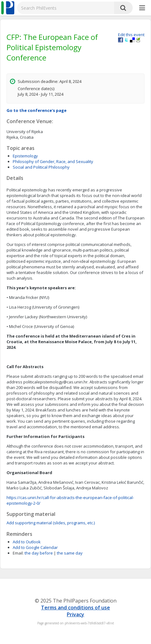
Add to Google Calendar (35, 547)
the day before (39, 553)
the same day (70, 553)
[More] (142, 8)
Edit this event (131, 35)
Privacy (75, 614)
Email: (18, 553)
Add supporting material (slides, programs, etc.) (51, 523)
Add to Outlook (27, 542)
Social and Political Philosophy (41, 167)
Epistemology (25, 156)
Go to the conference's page (37, 110)
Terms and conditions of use (75, 608)
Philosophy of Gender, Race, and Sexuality (53, 161)
